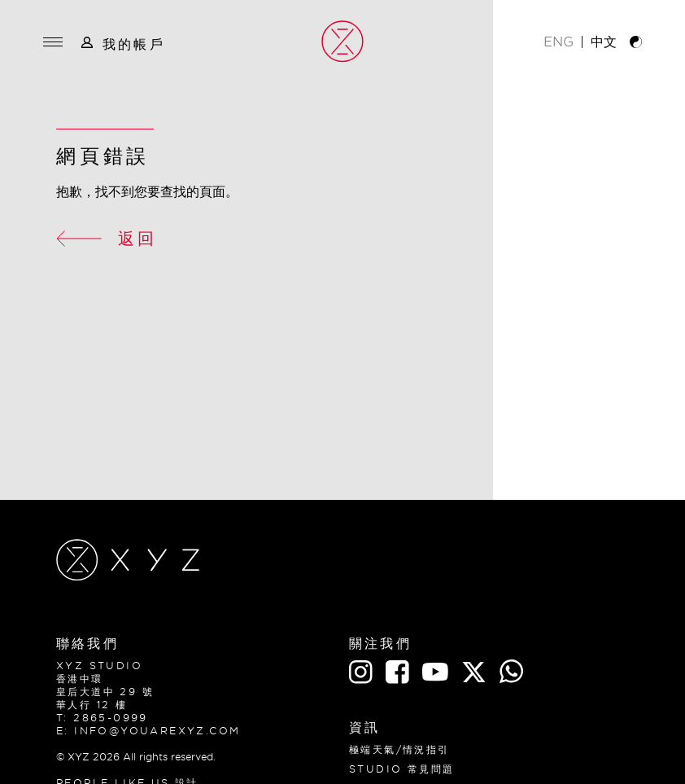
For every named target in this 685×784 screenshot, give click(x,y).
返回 (107, 238)
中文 (604, 42)
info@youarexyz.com (157, 731)
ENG (558, 42)
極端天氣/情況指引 (399, 749)
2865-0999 (111, 718)
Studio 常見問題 (401, 769)
